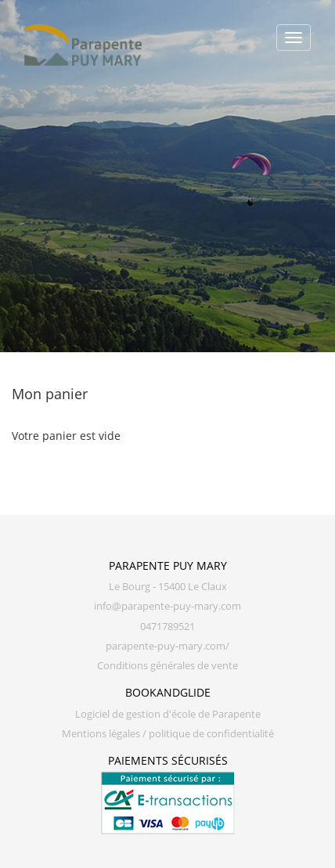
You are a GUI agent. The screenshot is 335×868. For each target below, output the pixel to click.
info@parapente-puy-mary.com (167, 606)
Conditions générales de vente (167, 666)
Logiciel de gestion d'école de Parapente (168, 714)
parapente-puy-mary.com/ (167, 646)
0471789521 (167, 627)
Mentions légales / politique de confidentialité (168, 734)
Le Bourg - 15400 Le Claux (168, 587)
